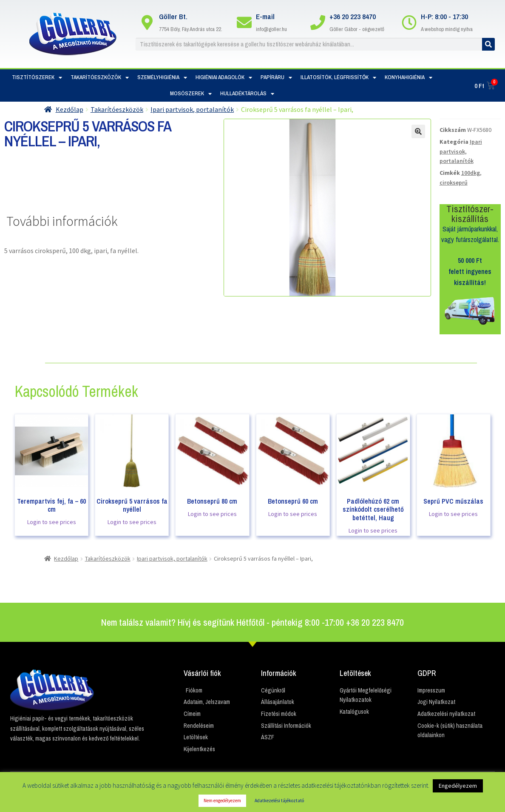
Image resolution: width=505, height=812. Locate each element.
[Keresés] (488, 44)
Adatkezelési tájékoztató (279, 801)
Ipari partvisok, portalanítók (192, 109)
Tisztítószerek (37, 78)
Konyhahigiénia (409, 78)
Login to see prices (52, 522)
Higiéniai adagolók (224, 78)
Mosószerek (191, 94)
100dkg (471, 173)
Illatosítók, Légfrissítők (338, 78)
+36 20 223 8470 (353, 16)
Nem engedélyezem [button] (222, 801)
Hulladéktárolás (247, 94)
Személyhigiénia (162, 78)
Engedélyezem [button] (458, 786)
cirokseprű (454, 182)
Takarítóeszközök (100, 78)
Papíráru (276, 78)
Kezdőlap (70, 109)
